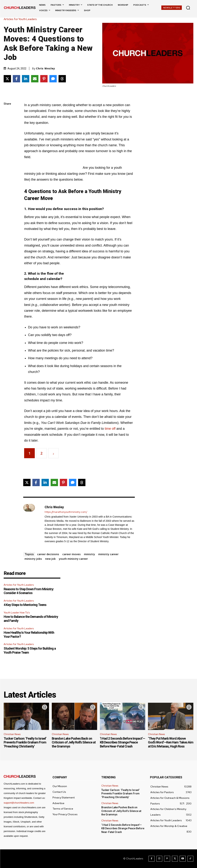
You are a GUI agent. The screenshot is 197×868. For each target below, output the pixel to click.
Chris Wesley (46, 68)
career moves (72, 554)
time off (110, 429)
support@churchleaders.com (19, 803)
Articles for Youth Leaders (21, 19)
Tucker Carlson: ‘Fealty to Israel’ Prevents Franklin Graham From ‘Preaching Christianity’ (25, 742)
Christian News (12, 734)
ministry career (108, 554)
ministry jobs (33, 559)
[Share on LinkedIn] (26, 79)
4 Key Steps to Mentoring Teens (25, 605)
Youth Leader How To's (17, 613)
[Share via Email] (35, 79)
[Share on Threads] (62, 79)
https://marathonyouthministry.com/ (66, 512)
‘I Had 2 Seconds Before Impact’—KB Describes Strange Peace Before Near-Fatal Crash (122, 742)
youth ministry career (73, 559)
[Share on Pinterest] (44, 79)
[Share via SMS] (53, 79)
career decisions (48, 554)
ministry (89, 554)
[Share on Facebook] (16, 79)
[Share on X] (7, 79)
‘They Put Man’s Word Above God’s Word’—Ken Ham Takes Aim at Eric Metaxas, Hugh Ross (171, 742)
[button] (188, 8)
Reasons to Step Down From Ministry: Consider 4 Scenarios (29, 591)
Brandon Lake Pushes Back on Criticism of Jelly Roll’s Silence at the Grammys (74, 742)
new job (50, 559)
